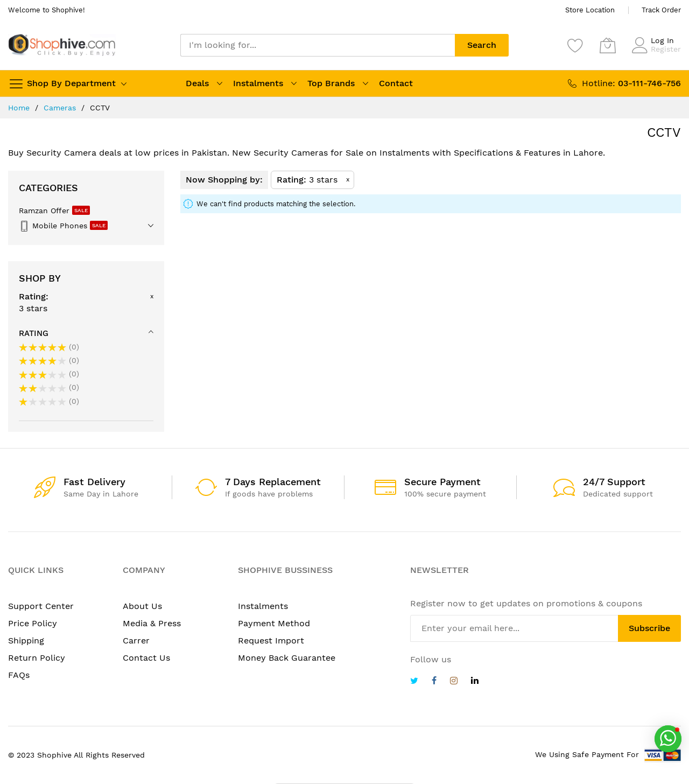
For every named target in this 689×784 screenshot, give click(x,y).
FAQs (19, 675)
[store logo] (62, 45)
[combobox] (318, 45)
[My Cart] (608, 45)
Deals (197, 83)
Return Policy (37, 658)
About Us (142, 606)
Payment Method (274, 623)
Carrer (136, 640)
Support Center (41, 606)
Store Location (590, 10)
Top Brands (331, 83)
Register (666, 49)
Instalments (258, 83)
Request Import (271, 640)
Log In (662, 40)
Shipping (26, 640)
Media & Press (152, 623)
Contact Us (146, 658)
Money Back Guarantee (287, 658)
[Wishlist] (575, 45)
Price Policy (33, 623)
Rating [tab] (34, 333)
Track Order (661, 10)
